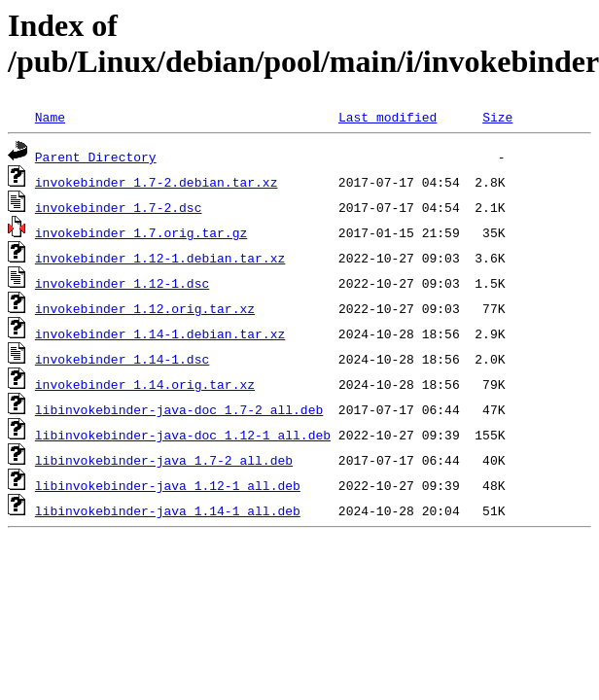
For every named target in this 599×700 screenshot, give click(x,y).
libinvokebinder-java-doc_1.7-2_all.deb (179, 409)
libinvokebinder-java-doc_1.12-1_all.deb (183, 435)
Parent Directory (96, 157)
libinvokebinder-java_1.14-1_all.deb (168, 510)
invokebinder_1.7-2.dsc (119, 207)
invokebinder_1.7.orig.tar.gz (141, 232)
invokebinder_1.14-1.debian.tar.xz (160, 333)
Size (497, 117)
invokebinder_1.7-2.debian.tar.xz (157, 182)
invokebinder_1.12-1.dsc (122, 283)
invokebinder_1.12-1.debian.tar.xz (160, 258)
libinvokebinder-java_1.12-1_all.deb (168, 485)
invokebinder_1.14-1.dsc (122, 359)
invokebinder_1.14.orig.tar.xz (145, 384)
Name (50, 117)
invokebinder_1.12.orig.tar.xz (145, 308)
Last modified (388, 117)
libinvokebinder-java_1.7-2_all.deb (164, 460)
